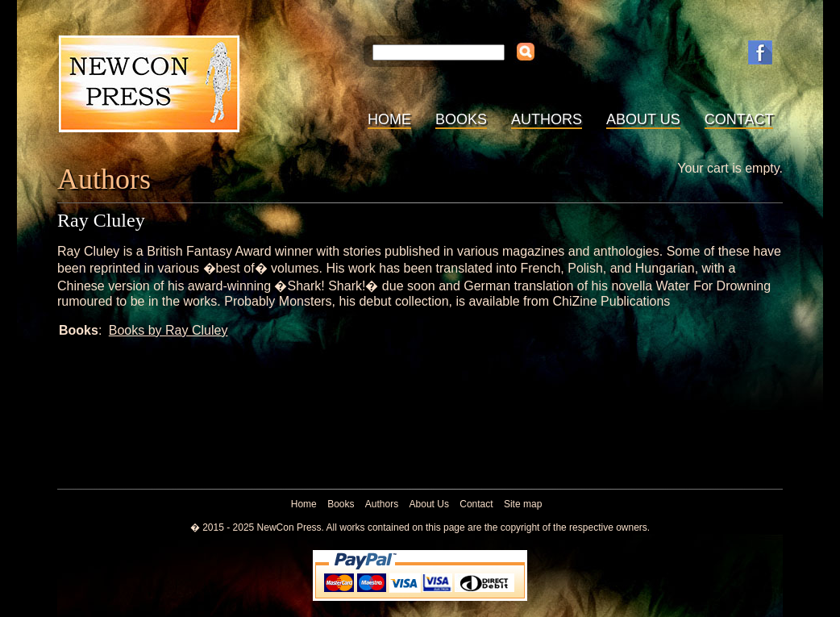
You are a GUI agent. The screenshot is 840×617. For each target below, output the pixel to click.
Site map (523, 504)
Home (389, 119)
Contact (739, 119)
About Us (643, 119)
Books (461, 119)
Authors (547, 119)
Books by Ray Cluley (168, 330)
